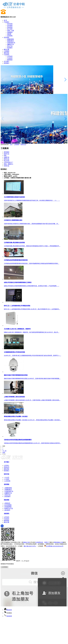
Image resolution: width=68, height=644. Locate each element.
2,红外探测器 (8, 505)
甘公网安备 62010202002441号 (54, 546)
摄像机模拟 (11, 39)
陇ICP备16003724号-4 (30, 546)
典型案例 (7, 152)
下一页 (4, 451)
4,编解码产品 (8, 493)
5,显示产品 (7, 495)
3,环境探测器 (8, 507)
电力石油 (7, 161)
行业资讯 (7, 55)
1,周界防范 (7, 503)
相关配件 (10, 48)
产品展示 (7, 22)
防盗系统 (10, 27)
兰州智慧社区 (39, 542)
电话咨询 (8, 616)
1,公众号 (7, 477)
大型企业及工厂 (9, 162)
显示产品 (10, 46)
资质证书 (7, 467)
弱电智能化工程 (58, 542)
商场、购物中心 (9, 164)
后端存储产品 (11, 43)
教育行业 (7, 159)
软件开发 (10, 24)
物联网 (9, 34)
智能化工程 (26, 542)
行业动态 (10, 58)
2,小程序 (7, 479)
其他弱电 (10, 36)
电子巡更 (10, 29)
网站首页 (8, 610)
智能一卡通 (11, 31)
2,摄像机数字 (8, 490)
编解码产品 (11, 44)
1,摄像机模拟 (8, 488)
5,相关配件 (7, 510)
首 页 (5, 20)
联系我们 (7, 63)
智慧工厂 (47, 542)
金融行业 (7, 157)
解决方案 (7, 49)
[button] (65, 80)
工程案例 (7, 51)
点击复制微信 (5, 567)
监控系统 (10, 25)
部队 (5, 155)
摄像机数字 (11, 41)
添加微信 (8, 613)
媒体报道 (10, 60)
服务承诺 (7, 53)
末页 (4, 452)
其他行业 (23, 144)
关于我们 (7, 61)
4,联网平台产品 (8, 508)
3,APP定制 (7, 481)
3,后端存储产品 (9, 491)
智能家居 (10, 32)
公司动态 (10, 56)
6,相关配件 (7, 496)
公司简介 (7, 465)
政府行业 (7, 154)
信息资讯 (7, 514)
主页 (11, 144)
